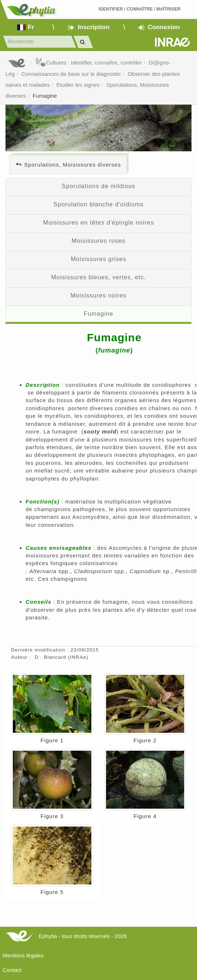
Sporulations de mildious (99, 186)
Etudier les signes (78, 85)
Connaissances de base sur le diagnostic (71, 74)
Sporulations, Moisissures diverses (73, 165)
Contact (12, 970)
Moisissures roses (98, 241)
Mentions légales (23, 955)
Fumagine (45, 96)
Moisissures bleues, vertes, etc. (98, 277)
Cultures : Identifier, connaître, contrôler (89, 63)
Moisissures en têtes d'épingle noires (99, 222)
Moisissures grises (98, 259)
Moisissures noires (98, 295)
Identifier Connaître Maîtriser (140, 9)
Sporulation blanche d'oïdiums (98, 204)
